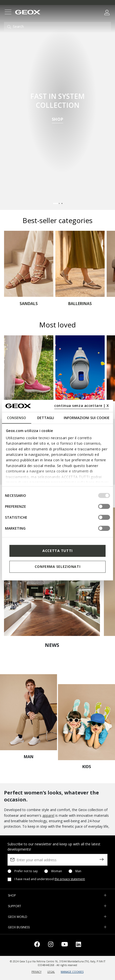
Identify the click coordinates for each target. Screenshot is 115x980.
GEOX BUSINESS (19, 927)
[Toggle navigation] (8, 13)
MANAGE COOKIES (72, 972)
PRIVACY (36, 972)
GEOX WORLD (18, 917)
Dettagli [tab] (46, 417)
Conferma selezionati (57, 567)
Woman (57, 871)
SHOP (58, 120)
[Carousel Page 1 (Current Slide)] (56, 203)
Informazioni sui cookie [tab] (87, 417)
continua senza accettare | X (82, 406)
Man (78, 871)
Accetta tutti (57, 551)
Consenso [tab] (16, 417)
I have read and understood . (50, 879)
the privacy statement (70, 879)
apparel (48, 815)
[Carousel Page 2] (62, 203)
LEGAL (51, 972)
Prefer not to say (26, 871)
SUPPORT (14, 906)
